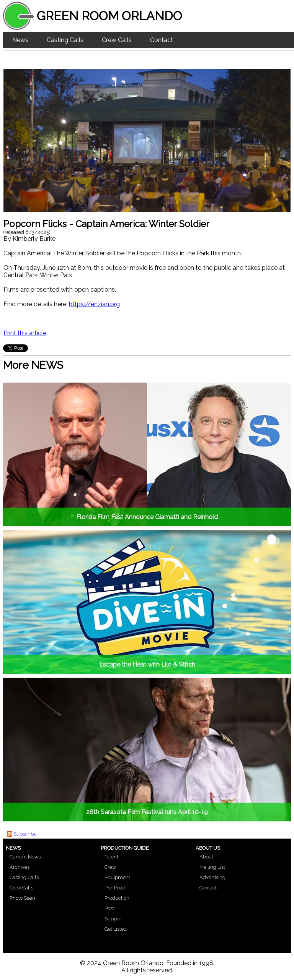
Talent (111, 857)
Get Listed (116, 929)
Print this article (25, 333)
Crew (110, 867)
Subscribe (25, 834)
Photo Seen (22, 898)
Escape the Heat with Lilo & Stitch (147, 664)
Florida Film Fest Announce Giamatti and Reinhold (147, 517)
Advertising (212, 877)
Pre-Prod (115, 888)
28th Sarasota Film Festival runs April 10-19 (147, 812)
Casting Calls (65, 40)
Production (117, 898)
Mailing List (212, 867)
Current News (25, 857)
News (20, 40)
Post (109, 908)
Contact (162, 40)
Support (114, 919)
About (206, 857)
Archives (20, 867)
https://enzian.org (94, 304)
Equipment (117, 877)
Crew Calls (117, 40)
